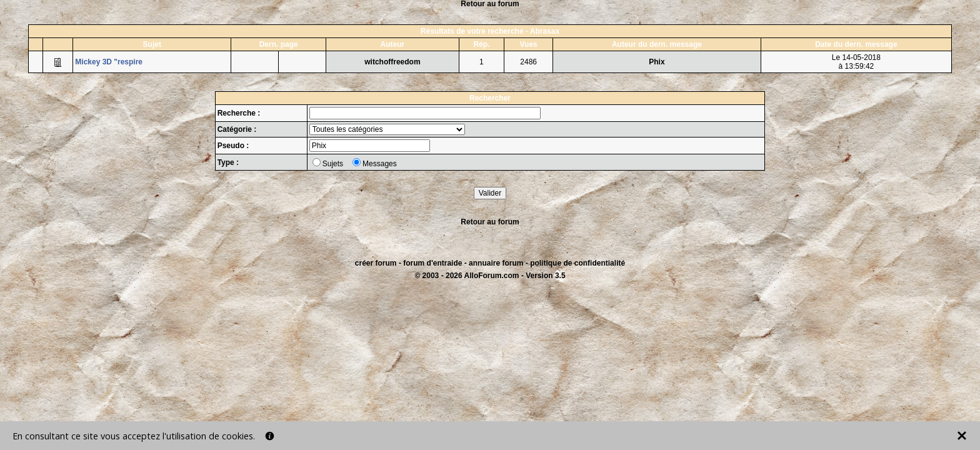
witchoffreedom (392, 62)
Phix (657, 62)
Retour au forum (490, 222)
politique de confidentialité (577, 263)
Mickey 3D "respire (109, 62)
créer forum (376, 263)
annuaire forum (496, 263)
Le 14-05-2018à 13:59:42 (856, 62)
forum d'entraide (432, 263)
